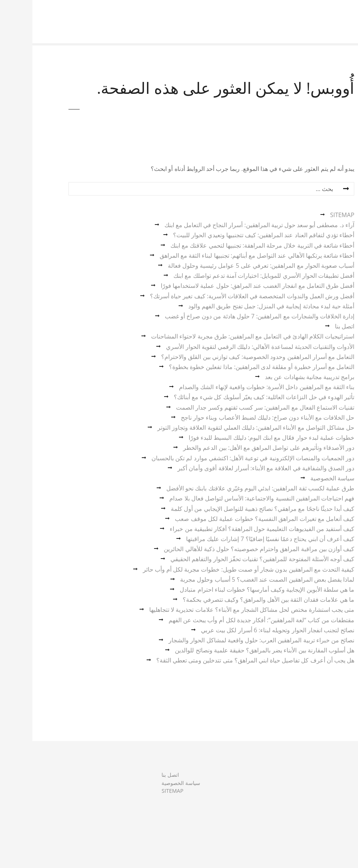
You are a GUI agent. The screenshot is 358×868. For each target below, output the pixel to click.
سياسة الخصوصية (300, 478)
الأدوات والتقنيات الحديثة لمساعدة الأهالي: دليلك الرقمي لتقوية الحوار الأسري (228, 347)
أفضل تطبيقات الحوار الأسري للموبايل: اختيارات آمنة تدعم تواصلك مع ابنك (231, 276)
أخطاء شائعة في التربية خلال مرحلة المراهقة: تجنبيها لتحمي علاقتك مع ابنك (230, 245)
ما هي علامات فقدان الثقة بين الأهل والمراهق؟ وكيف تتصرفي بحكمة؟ (236, 600)
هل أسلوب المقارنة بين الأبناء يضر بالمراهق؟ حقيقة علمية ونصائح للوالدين (232, 650)
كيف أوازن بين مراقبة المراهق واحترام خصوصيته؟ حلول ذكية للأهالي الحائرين (227, 549)
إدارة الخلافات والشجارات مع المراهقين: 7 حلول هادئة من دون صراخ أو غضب (227, 316)
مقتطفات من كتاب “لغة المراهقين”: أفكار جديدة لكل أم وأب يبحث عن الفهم (229, 620)
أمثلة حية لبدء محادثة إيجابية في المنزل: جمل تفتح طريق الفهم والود (239, 306)
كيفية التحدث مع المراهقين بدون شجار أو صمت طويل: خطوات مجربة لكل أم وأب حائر (216, 569)
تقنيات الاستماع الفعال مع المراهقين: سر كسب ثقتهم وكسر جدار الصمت (233, 407)
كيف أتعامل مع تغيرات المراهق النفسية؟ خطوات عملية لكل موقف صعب (232, 519)
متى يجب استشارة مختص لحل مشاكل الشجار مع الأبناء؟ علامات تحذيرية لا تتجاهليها (219, 610)
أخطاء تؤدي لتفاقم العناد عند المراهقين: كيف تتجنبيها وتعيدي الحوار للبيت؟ (231, 235)
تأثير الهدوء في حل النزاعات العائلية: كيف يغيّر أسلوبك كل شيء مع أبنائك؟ (232, 397)
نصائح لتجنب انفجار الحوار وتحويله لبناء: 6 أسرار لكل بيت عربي (245, 630)
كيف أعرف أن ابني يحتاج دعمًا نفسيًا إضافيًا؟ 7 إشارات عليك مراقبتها (238, 539)
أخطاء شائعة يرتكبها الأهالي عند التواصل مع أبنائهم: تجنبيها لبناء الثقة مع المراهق (225, 255)
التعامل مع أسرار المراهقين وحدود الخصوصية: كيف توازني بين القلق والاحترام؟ (225, 357)
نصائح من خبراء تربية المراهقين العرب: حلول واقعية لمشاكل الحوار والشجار (229, 640)
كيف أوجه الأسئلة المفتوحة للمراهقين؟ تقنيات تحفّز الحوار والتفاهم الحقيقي (230, 559)
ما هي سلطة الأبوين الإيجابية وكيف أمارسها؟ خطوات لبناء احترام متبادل (235, 589)
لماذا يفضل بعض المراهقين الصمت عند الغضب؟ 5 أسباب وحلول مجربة (235, 579)
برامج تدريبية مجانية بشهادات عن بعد (277, 377)
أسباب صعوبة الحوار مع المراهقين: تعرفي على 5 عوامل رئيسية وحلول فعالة (229, 266)
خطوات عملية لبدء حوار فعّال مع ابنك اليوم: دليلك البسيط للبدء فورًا (239, 438)
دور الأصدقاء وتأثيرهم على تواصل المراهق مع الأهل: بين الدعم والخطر (236, 448)
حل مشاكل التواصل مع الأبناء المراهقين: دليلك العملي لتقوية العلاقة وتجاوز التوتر (223, 427)
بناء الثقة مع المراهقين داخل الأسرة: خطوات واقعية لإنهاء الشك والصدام (234, 387)
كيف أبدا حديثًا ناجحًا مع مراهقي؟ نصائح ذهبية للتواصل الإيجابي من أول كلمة (230, 509)
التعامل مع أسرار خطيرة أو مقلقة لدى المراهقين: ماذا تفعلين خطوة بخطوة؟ (229, 367)
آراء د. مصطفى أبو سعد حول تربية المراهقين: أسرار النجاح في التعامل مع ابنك (227, 225)
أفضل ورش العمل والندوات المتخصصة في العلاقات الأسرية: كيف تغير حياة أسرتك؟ (220, 296)
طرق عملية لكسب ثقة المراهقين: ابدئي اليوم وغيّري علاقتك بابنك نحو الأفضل (228, 488)
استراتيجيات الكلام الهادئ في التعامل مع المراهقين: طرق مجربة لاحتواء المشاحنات (220, 336)
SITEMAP (310, 215)
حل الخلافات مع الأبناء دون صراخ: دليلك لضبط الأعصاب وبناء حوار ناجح (235, 417)
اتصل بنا (312, 326)
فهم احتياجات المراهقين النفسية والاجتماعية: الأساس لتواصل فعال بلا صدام (229, 498)
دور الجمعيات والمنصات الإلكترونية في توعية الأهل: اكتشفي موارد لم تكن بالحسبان (220, 458)
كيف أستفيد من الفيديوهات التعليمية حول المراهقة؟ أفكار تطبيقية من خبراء (230, 529)
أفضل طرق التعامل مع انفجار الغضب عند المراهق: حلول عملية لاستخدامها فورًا (225, 286)
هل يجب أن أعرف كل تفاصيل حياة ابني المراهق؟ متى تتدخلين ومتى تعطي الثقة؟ (223, 660)
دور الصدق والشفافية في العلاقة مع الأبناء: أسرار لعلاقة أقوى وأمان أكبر (234, 468)
